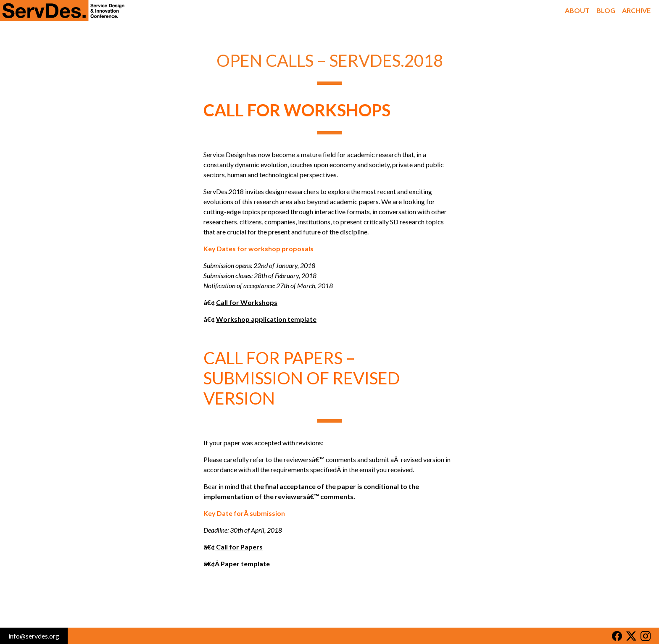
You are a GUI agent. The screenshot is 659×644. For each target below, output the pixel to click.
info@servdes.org (34, 636)
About (577, 10)
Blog (606, 10)
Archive (636, 10)
